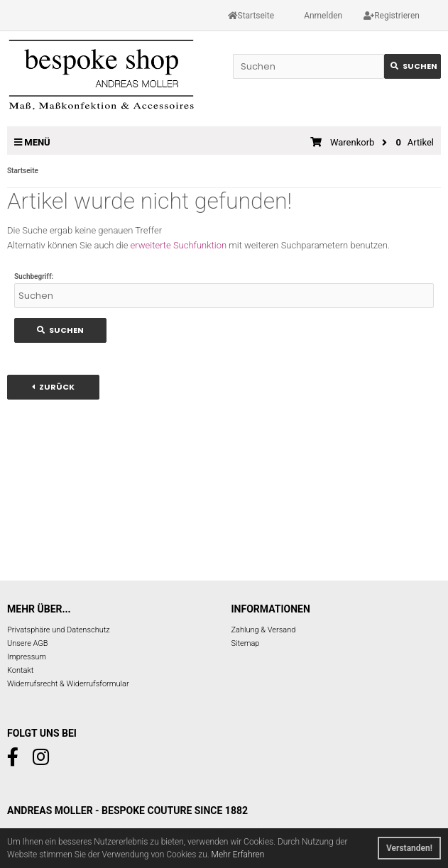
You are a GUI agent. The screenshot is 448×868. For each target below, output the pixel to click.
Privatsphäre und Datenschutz (59, 630)
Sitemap (246, 643)
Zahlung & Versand (264, 630)
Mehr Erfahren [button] (238, 855)
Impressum (27, 657)
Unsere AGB (28, 643)
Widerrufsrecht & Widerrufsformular (68, 684)
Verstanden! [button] (409, 848)
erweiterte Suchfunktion (179, 245)
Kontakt (20, 670)
